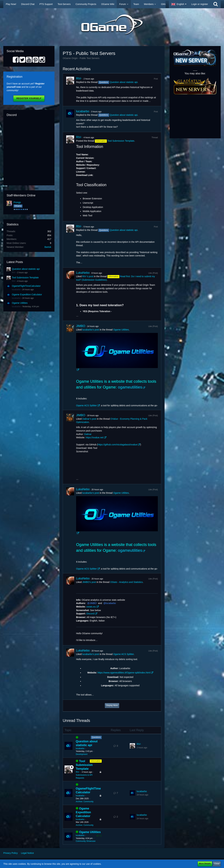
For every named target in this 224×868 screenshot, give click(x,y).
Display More (112, 705)
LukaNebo (83, 273)
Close (217, 864)
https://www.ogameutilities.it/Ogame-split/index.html (124, 673)
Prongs (17, 202)
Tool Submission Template (25, 278)
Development (82, 754)
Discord (90, 614)
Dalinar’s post (89, 419)
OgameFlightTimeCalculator (26, 286)
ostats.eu (91, 607)
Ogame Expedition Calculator (27, 294)
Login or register (200, 4)
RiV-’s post (88, 276)
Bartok (48, 247)
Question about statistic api (26, 269)
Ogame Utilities (20, 303)
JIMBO (81, 326)
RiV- (14, 273)
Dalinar (88, 434)
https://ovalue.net (95, 437)
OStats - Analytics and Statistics (126, 582)
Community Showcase (86, 841)
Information (96, 761)
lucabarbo (16, 290)
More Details (205, 864)
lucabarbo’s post (91, 330)
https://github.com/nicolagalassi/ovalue (118, 445)
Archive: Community (85, 802)
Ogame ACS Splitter (86, 405)
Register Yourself (29, 98)
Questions (96, 737)
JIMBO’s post (89, 582)
